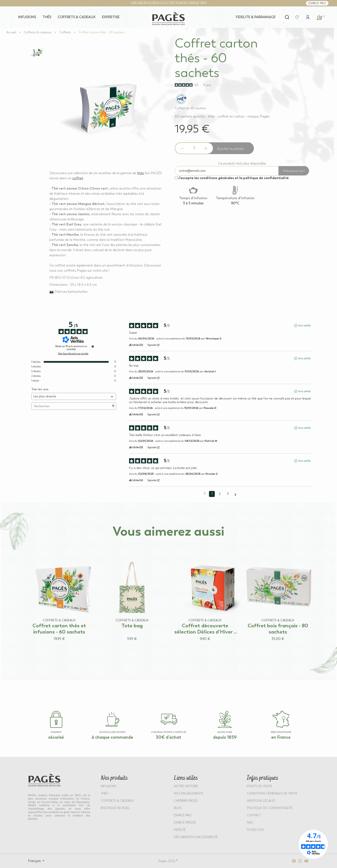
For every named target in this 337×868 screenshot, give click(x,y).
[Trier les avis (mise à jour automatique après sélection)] (74, 396)
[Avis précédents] (205, 494)
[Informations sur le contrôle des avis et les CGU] (93, 346)
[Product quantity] (194, 148)
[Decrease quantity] (182, 148)
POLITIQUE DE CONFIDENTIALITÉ (270, 808)
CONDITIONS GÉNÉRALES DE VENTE (272, 794)
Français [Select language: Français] (35, 861)
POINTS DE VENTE (259, 786)
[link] (308, 17)
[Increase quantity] (206, 148)
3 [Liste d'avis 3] (228, 494)
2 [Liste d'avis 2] (220, 494)
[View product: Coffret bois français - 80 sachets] (278, 593)
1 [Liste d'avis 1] (212, 494)
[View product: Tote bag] (132, 593)
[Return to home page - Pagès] (168, 19)
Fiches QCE (255, 830)
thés (141, 173)
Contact (254, 815)
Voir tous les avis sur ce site (73, 354)
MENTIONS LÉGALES (261, 801)
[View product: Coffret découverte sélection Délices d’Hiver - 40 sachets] (205, 593)
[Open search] (287, 17)
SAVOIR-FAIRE (225, 732)
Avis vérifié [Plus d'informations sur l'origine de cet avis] (304, 326)
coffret (78, 178)
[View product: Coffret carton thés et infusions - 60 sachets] (59, 593)
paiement (56, 732)
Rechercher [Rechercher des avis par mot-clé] (72, 406)
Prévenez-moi (294, 171)
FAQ (250, 823)
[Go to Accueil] (11, 32)
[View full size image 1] (38, 52)
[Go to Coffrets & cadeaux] (38, 32)
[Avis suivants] (235, 494)
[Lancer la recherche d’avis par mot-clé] (113, 406)
